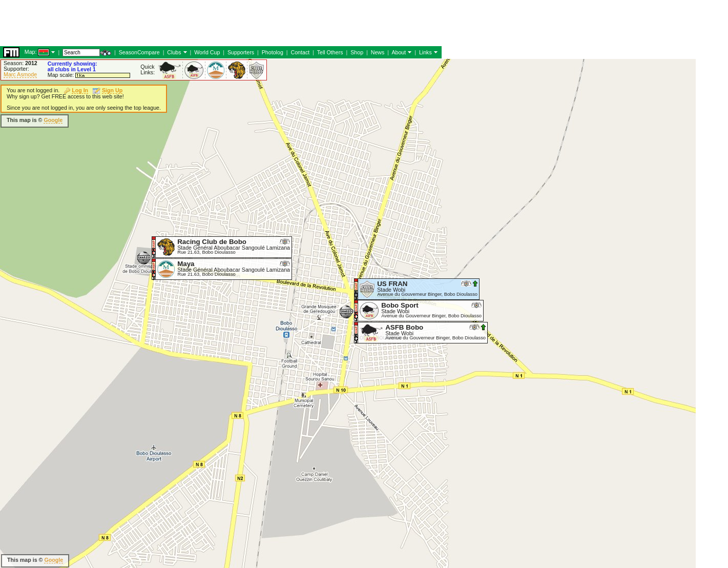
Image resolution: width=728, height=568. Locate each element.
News (378, 52)
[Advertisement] (186, 23)
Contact (300, 52)
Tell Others (330, 52)
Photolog (273, 52)
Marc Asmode (20, 74)
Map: (31, 52)
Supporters (241, 52)
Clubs (174, 52)
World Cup (207, 52)
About (399, 52)
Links (425, 52)
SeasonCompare (139, 52)
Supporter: (16, 69)
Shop (357, 52)
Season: (20, 63)
